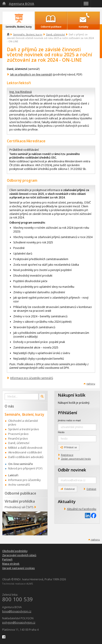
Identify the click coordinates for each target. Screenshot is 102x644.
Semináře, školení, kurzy (28, 34)
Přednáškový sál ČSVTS (19, 507)
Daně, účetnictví (56, 34)
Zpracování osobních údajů (19, 555)
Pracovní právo (18, 434)
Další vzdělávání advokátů (26, 457)
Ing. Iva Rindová (21, 92)
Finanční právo (18, 438)
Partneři (7, 559)
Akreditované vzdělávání (25, 452)
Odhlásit (91, 489)
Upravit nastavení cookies (19, 568)
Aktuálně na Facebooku (82, 509)
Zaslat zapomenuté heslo (76, 459)
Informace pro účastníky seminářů (32, 378)
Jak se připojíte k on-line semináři (31, 74)
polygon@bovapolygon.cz (19, 623)
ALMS (30, 584)
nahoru (91, 384)
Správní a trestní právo (24, 429)
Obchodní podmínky (15, 551)
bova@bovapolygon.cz (17, 611)
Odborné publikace (20, 493)
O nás (9, 406)
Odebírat (68, 489)
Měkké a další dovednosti (25, 448)
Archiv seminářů (19, 485)
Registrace (67, 455)
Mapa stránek (11, 564)
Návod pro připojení (22, 468)
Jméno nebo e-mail (69, 420)
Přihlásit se (69, 447)
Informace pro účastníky (25, 480)
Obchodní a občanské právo (23, 423)
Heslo (61, 432)
